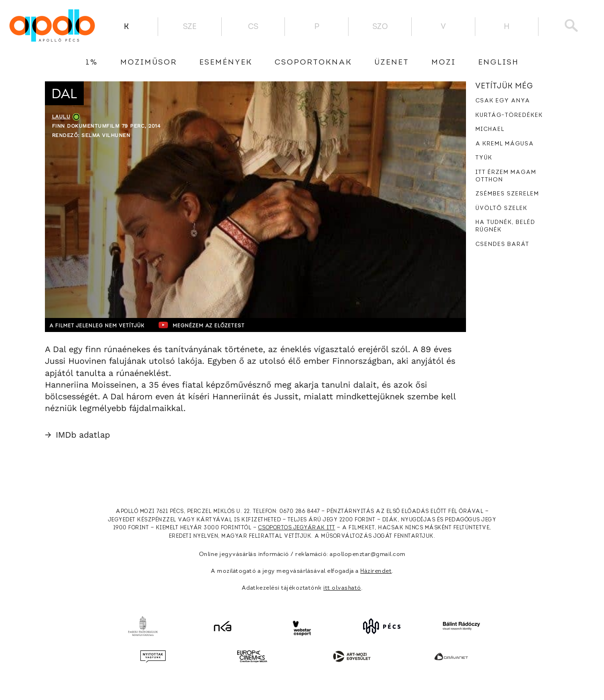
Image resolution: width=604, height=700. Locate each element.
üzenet (392, 63)
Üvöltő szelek (501, 209)
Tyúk (484, 158)
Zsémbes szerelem (507, 194)
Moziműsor (149, 63)
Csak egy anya (503, 101)
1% (92, 63)
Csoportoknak (313, 63)
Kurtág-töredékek (509, 115)
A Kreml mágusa (505, 144)
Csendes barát (502, 245)
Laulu (61, 117)
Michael (490, 130)
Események (226, 63)
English (498, 63)
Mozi (444, 63)
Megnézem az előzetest (227, 325)
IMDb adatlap (77, 435)
